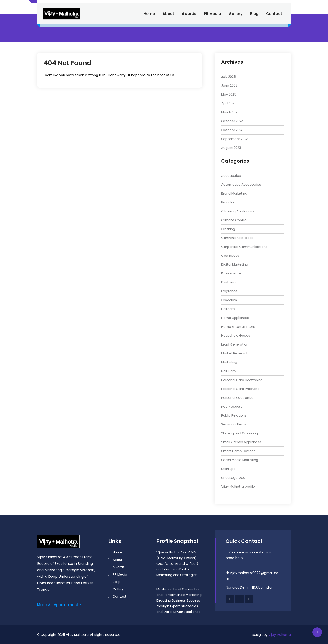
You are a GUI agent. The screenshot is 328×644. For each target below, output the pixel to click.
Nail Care (229, 371)
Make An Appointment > (59, 605)
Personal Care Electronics (242, 380)
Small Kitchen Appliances (241, 442)
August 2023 (231, 148)
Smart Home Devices (238, 451)
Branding (228, 202)
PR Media (212, 14)
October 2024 (232, 121)
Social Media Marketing (240, 460)
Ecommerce (231, 273)
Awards (189, 14)
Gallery (236, 14)
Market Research (235, 353)
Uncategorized (233, 478)
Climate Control (234, 220)
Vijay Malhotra (280, 635)
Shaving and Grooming (240, 433)
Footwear (229, 282)
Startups (228, 469)
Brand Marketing (234, 193)
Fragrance (229, 291)
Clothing (228, 229)
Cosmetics (230, 255)
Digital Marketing (235, 264)
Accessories (231, 176)
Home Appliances (235, 318)
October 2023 (232, 130)
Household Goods (236, 335)
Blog (254, 14)
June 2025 (229, 85)
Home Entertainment (238, 327)
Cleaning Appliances (238, 211)
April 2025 (229, 103)
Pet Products (232, 406)
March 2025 (230, 112)
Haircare (228, 309)
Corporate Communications (244, 247)
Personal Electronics (237, 398)
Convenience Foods (237, 238)
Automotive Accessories (241, 184)
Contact (274, 14)
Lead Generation (235, 344)
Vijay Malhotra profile (238, 486)
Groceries (229, 300)
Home (149, 14)
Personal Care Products (240, 389)
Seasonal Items (234, 424)
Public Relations (234, 415)
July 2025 (229, 77)
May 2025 (229, 94)
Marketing (229, 362)
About (168, 14)
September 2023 (235, 139)
